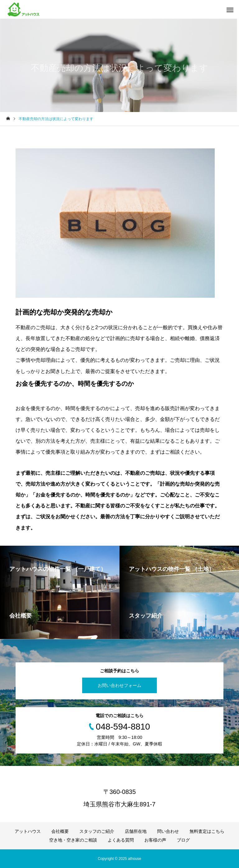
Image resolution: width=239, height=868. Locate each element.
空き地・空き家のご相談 (73, 840)
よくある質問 (121, 840)
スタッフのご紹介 (97, 831)
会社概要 (60, 831)
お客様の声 (155, 840)
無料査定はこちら (207, 831)
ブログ (183, 840)
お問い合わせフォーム (119, 685)
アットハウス (28, 831)
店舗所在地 (136, 831)
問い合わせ (168, 831)
